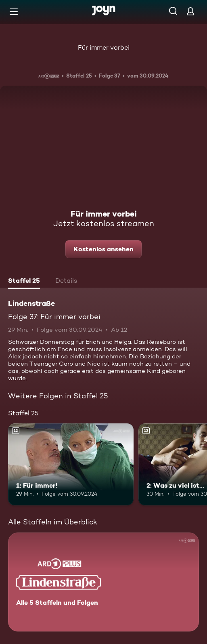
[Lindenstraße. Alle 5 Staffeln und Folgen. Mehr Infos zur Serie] (103, 582)
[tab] (24, 282)
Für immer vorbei (104, 47)
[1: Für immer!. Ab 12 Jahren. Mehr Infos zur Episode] (71, 464)
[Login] (190, 11)
